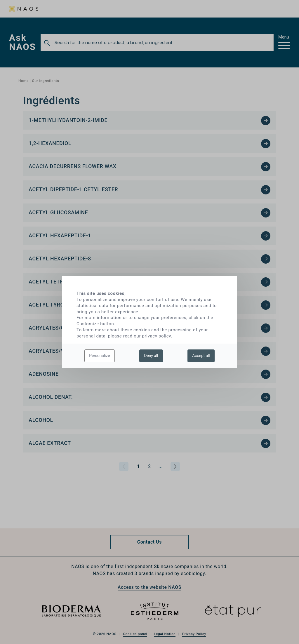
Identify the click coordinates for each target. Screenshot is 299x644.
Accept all (201, 356)
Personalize (99, 356)
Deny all (151, 356)
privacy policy (157, 336)
